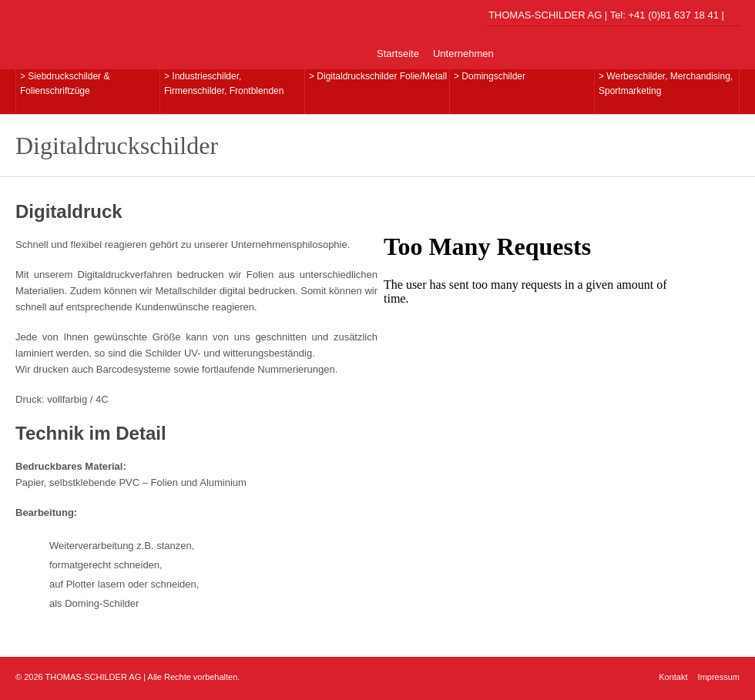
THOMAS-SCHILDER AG (123, 34)
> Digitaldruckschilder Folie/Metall (378, 76)
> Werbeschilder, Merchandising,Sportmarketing (666, 84)
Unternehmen (463, 54)
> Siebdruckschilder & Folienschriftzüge (65, 84)
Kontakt (673, 677)
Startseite (398, 54)
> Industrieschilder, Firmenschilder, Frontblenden (224, 84)
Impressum (719, 677)
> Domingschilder (490, 76)
